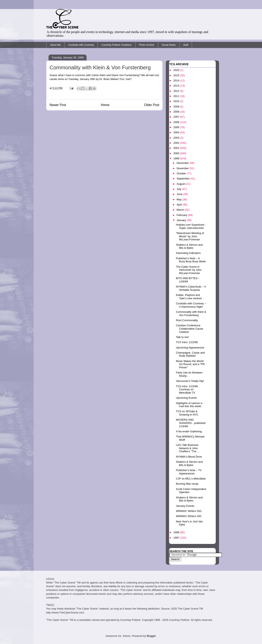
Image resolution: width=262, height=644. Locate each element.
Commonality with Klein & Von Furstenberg (191, 313)
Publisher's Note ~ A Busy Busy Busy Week (191, 260)
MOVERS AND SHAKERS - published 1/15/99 (191, 423)
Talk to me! (182, 337)
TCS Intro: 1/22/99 (187, 342)
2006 (177, 122)
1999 (177, 158)
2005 (177, 127)
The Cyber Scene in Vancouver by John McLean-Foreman (189, 270)
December (183, 163)
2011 (177, 96)
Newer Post (58, 105)
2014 (177, 80)
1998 (177, 532)
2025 (177, 70)
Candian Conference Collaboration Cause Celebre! (189, 329)
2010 (177, 101)
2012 (177, 91)
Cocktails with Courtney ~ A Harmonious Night (191, 305)
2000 (177, 153)
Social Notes (169, 45)
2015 (177, 75)
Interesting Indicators (188, 253)
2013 (177, 86)
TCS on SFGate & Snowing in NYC (187, 413)
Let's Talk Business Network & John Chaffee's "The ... (187, 448)
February (182, 215)
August (181, 184)
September (184, 179)
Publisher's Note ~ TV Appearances (189, 472)
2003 (177, 138)
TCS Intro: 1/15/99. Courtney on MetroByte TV (187, 389)
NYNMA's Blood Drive (189, 457)
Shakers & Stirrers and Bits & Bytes (189, 246)
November (183, 168)
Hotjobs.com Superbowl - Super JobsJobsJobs (191, 226)
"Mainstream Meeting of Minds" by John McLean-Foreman (190, 236)
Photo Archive (147, 45)
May (180, 199)
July (179, 189)
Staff (186, 45)
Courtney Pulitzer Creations (117, 45)
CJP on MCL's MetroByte (191, 479)
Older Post (152, 105)
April (180, 205)
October (182, 173)
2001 (177, 148)
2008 (177, 112)
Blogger (151, 636)
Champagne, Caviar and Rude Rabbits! (190, 354)
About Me (55, 45)
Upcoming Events (186, 398)
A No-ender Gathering (189, 431)
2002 (177, 143)
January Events (185, 506)
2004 (177, 132)
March (181, 210)
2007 (177, 117)
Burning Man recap (187, 484)
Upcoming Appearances (190, 348)
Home (105, 105)
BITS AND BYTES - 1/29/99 (187, 280)
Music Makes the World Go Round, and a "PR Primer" (190, 364)
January (182, 220)
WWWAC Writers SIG (189, 511)
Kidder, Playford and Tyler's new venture (189, 297)
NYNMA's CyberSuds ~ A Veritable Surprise (191, 288)
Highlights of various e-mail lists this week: (189, 405)
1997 (177, 538)
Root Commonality (187, 320)
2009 (177, 107)
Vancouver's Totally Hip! (190, 381)
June (180, 194)
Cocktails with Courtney (81, 45)
